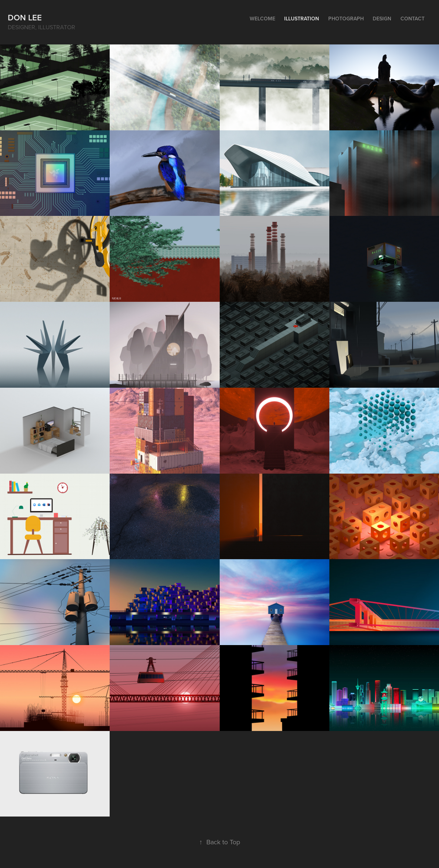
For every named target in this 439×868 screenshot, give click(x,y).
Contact (413, 19)
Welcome (262, 19)
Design (382, 19)
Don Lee (25, 17)
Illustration (302, 19)
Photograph (346, 19)
